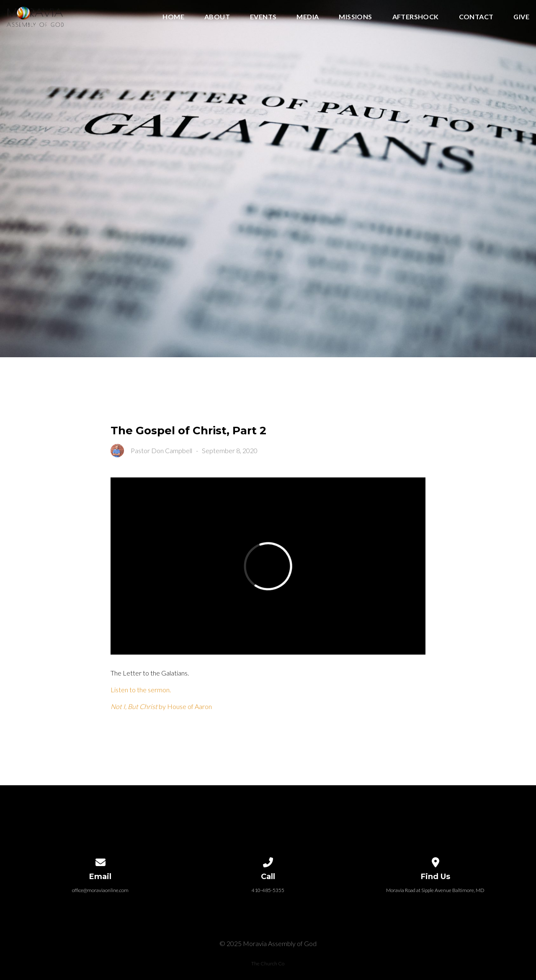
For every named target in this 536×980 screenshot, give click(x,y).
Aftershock (416, 17)
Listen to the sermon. (141, 690)
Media (308, 17)
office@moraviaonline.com (100, 890)
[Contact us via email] (100, 861)
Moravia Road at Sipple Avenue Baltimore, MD (435, 890)
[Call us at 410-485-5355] (268, 861)
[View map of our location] (435, 861)
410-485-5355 (268, 890)
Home (173, 17)
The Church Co (268, 963)
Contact (476, 17)
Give (521, 17)
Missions (355, 17)
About (217, 17)
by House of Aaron (161, 706)
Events (263, 17)
